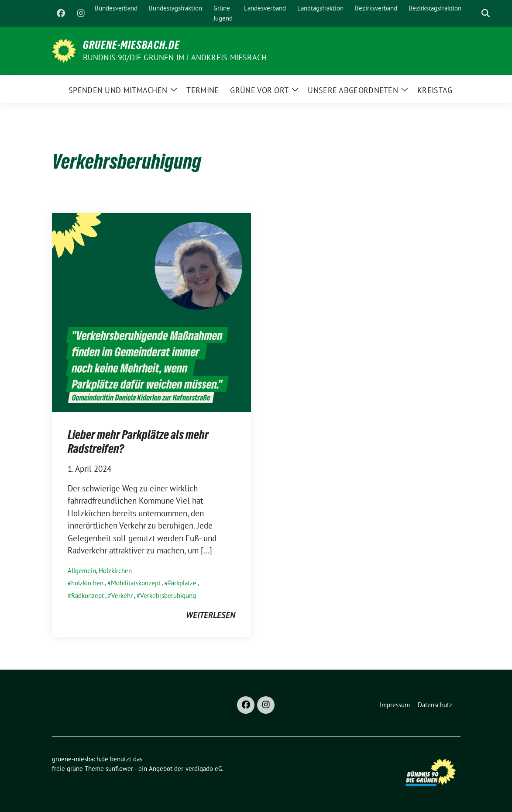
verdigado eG (204, 769)
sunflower (119, 769)
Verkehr (122, 596)
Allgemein (82, 571)
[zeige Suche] (486, 13)
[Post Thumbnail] (151, 311)
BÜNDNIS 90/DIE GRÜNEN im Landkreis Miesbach (175, 57)
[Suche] (473, 13)
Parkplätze (182, 583)
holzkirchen (87, 583)
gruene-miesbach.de (131, 45)
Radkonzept (88, 596)
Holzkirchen (115, 571)
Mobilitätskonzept (136, 583)
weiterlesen (211, 615)
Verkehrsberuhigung (168, 596)
